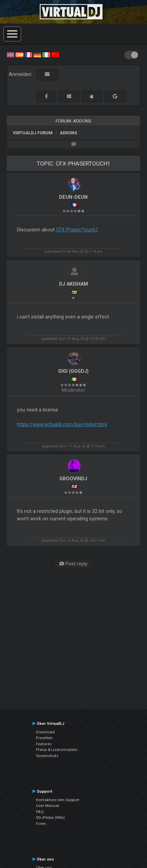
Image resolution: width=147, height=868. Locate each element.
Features (44, 744)
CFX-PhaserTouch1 (77, 230)
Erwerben (44, 738)
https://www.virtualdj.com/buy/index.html (62, 424)
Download (45, 732)
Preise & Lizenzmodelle (57, 750)
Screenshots (47, 756)
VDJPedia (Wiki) (50, 817)
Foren (41, 824)
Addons (68, 133)
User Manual (48, 806)
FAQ (40, 812)
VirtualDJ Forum (33, 133)
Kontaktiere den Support (58, 800)
